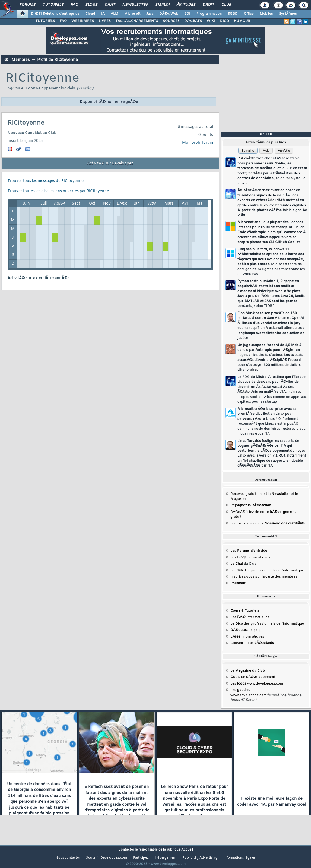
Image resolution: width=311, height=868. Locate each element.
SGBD (233, 14)
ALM (114, 14)
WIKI (211, 21)
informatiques (247, 637)
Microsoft (132, 14)
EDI (187, 14)
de (253, 677)
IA (103, 14)
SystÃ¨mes (288, 14)
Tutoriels (53, 5)
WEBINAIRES (83, 21)
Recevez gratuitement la (260, 494)
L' (238, 583)
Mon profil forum (198, 143)
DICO (224, 21)
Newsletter (135, 5)
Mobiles (266, 14)
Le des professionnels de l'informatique (267, 570)
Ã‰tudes (186, 5)
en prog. (246, 630)
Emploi (162, 5)
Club (226, 5)
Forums (28, 5)
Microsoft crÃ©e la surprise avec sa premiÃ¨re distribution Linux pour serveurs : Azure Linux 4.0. (271, 422)
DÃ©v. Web (169, 14)
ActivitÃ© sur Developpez (110, 164)
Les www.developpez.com (257, 684)
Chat (110, 5)
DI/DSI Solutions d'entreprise (55, 14)
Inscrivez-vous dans (268, 523)
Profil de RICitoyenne (57, 60)
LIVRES (105, 21)
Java (150, 14)
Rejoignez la (251, 505)
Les (249, 551)
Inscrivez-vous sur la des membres (264, 577)
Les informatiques (250, 557)
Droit (208, 5)
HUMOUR (242, 21)
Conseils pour (252, 643)
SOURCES (171, 21)
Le (237, 564)
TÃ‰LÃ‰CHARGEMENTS (137, 21)
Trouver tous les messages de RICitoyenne (46, 181)
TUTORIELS (45, 21)
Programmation (209, 14)
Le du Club (248, 671)
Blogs (91, 5)
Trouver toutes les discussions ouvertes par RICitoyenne (58, 191)
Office (249, 14)
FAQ (75, 5)
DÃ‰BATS (193, 21)
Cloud (90, 14)
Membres (21, 60)
